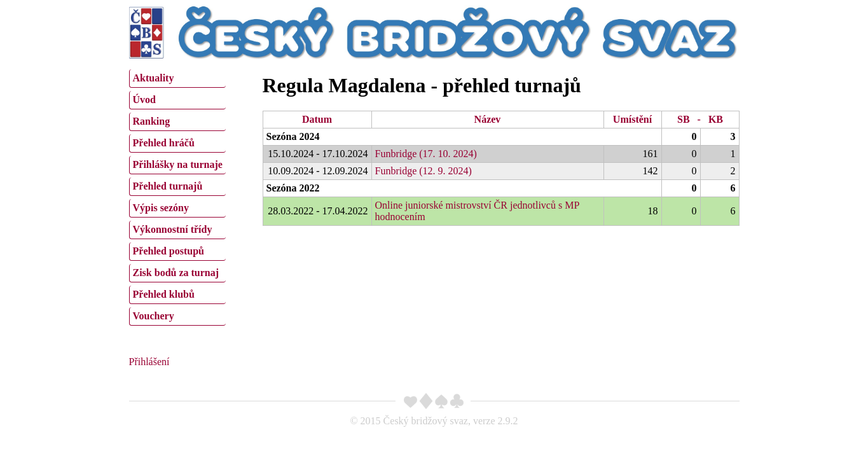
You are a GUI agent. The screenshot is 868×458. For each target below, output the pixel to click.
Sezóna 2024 (293, 136)
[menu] (177, 196)
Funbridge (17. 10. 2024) (426, 154)
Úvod (144, 100)
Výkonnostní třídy (173, 229)
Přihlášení (149, 362)
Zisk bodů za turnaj (176, 273)
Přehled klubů (164, 294)
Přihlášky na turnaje (178, 164)
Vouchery (154, 316)
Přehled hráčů (164, 143)
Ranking (152, 121)
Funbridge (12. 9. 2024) (424, 171)
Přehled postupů (169, 251)
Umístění (632, 119)
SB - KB (700, 119)
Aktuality (154, 78)
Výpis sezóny (161, 208)
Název (488, 119)
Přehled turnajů (168, 186)
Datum (317, 119)
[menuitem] (177, 79)
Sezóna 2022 (293, 188)
